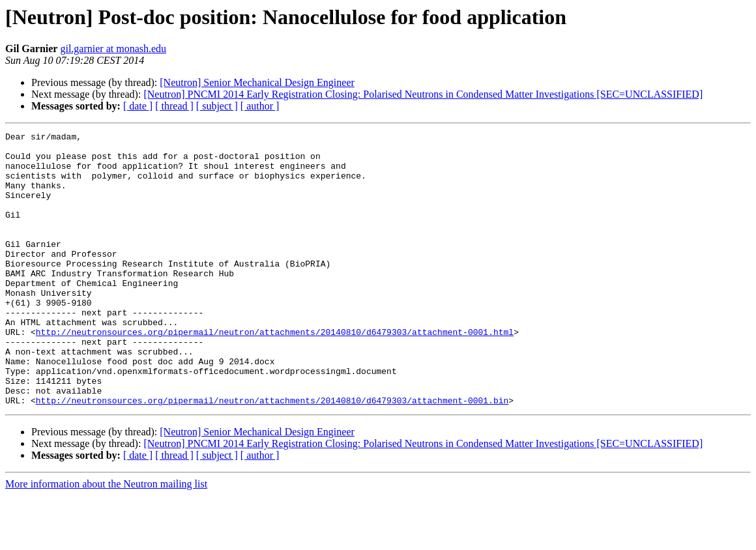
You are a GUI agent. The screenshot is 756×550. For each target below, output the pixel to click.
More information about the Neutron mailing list (106, 539)
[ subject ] (217, 106)
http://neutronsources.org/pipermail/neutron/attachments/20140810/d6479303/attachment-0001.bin (272, 455)
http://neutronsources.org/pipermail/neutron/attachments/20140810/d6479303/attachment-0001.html (275, 373)
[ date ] (138, 106)
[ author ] (260, 106)
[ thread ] (174, 106)
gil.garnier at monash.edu (113, 49)
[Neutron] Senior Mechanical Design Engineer (257, 82)
